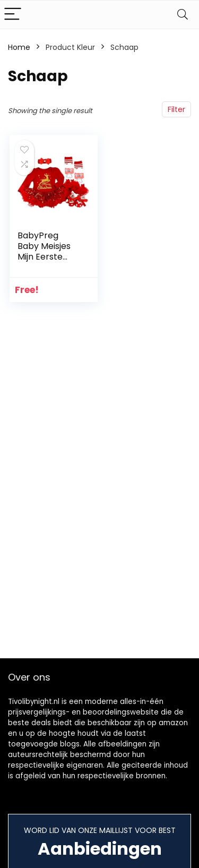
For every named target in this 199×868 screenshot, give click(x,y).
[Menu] (13, 15)
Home (19, 47)
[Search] (183, 15)
